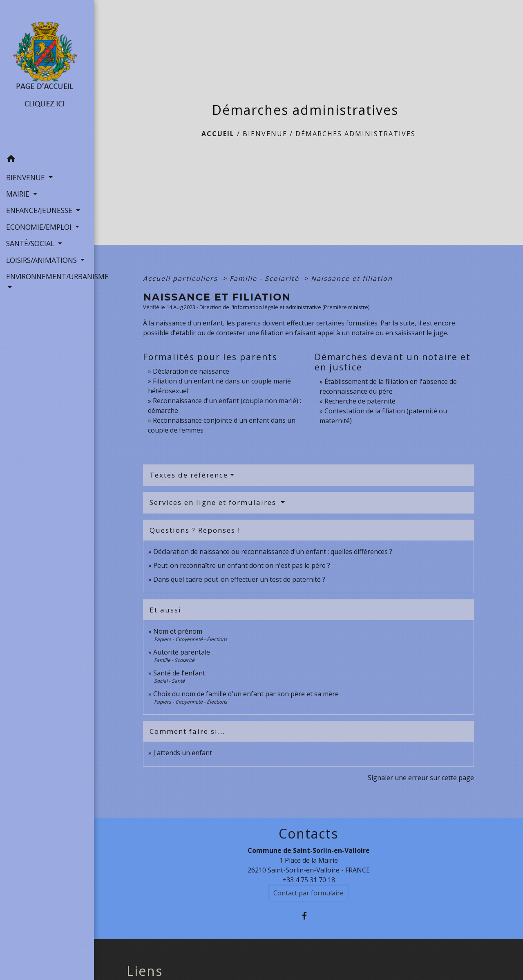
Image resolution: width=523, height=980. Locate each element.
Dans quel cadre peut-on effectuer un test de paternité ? (239, 579)
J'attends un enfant (183, 753)
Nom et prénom (178, 631)
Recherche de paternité (360, 401)
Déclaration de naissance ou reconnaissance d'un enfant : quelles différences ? (273, 552)
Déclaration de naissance (191, 371)
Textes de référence (189, 475)
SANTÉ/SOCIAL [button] (31, 243)
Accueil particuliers (182, 278)
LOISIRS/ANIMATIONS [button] (42, 260)
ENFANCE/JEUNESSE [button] (40, 210)
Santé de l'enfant (179, 673)
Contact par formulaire (308, 893)
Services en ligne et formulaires (214, 502)
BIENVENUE (265, 134)
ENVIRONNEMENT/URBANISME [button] (47, 276)
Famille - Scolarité (266, 278)
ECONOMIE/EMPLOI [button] (40, 227)
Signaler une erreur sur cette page (421, 778)
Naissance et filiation (352, 278)
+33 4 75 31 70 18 (309, 880)
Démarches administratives (355, 134)
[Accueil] (47, 75)
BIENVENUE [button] (27, 177)
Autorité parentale (182, 652)
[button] (47, 160)
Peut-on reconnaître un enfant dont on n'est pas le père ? (242, 565)
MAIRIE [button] (19, 194)
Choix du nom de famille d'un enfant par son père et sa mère (246, 694)
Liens (145, 971)
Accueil (218, 134)
